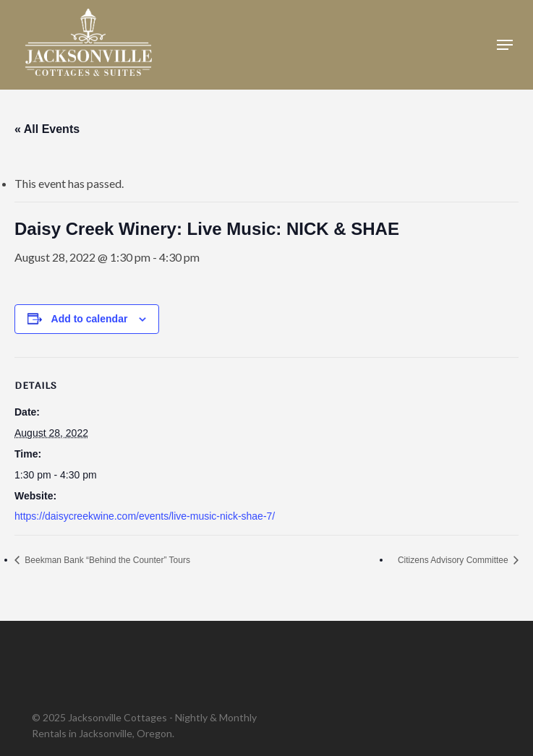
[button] (505, 45)
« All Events (47, 129)
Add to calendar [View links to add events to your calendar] (90, 319)
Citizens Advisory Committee (454, 560)
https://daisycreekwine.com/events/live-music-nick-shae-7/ (145, 516)
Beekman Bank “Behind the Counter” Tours (106, 560)
